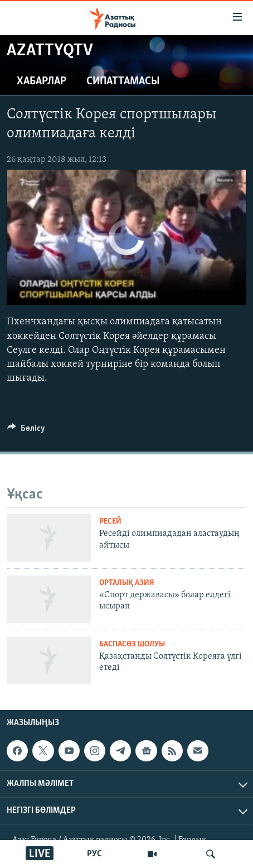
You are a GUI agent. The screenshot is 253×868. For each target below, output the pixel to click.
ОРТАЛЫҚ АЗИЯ (127, 583)
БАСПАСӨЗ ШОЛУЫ (132, 644)
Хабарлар (42, 81)
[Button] (26, 431)
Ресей (110, 522)
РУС (94, 854)
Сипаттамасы (123, 81)
